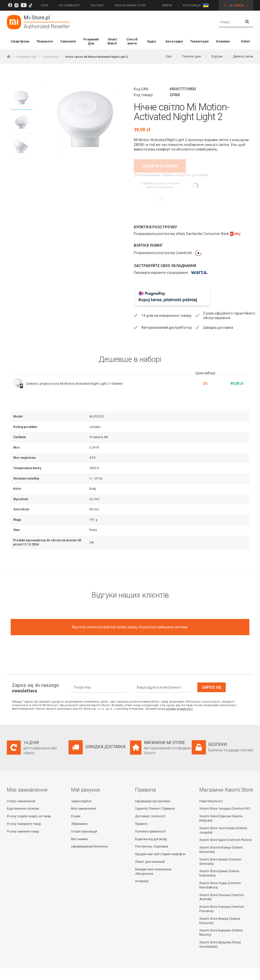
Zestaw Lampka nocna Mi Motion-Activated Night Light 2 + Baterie (79, 376)
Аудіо (152, 41)
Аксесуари (174, 41)
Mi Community (70, 5)
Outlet (245, 41)
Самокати (68, 41)
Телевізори (199, 41)
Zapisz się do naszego (35, 680)
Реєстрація (192, 5)
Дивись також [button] (243, 56)
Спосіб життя (132, 41)
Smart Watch (112, 41)
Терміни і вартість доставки (185, 175)
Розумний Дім (91, 41)
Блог (45, 5)
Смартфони (20, 41)
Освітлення (51, 57)
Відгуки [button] (217, 56)
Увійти (167, 5)
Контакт (97, 5)
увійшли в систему (172, 619)
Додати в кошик (160, 166)
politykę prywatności (179, 701)
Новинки (223, 41)
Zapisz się (212, 679)
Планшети (45, 41)
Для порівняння (146, 175)
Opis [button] (169, 56)
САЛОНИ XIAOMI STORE (130, 5)
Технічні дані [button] (192, 56)
